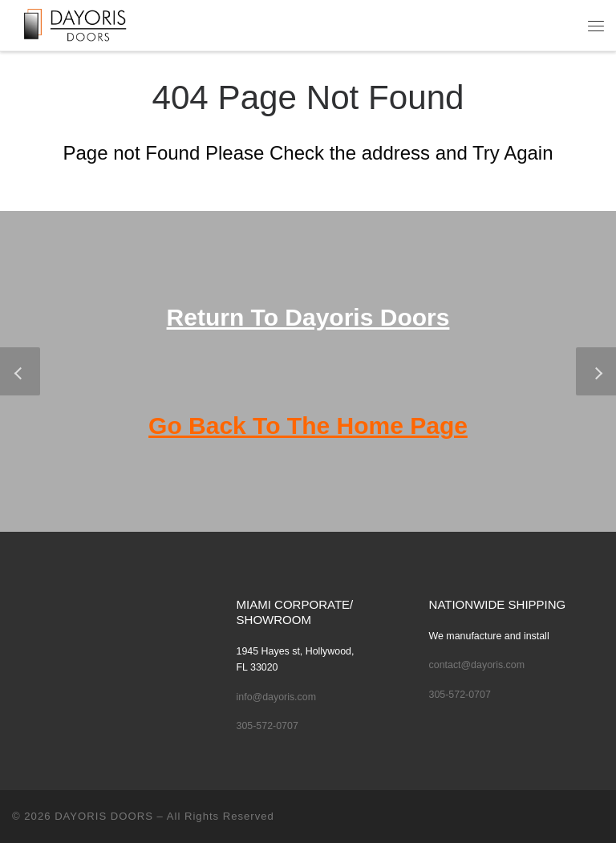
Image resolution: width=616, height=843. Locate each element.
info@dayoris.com (276, 697)
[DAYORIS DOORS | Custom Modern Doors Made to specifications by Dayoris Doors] (87, 23)
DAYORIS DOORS (104, 816)
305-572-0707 (267, 726)
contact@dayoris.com (477, 665)
